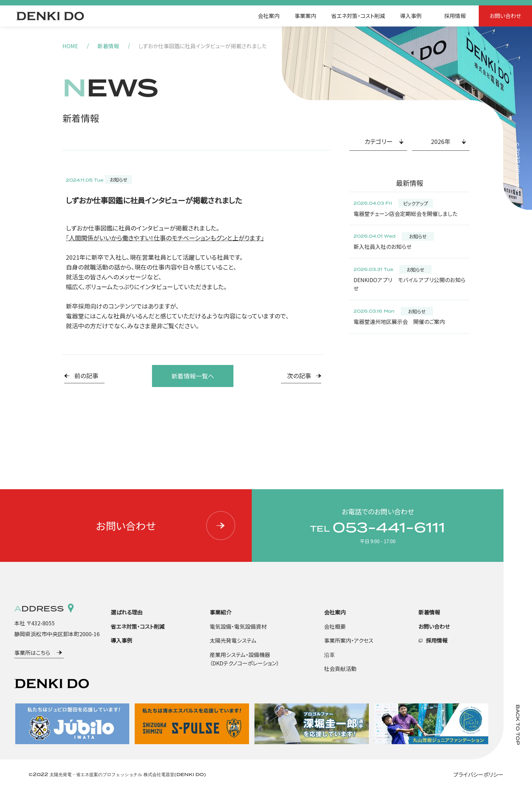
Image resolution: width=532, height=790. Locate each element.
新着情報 (108, 46)
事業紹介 (221, 612)
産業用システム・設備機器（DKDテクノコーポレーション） (244, 659)
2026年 (441, 141)
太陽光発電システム (233, 640)
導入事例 (411, 16)
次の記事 (299, 375)
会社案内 (269, 16)
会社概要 (335, 626)
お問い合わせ (505, 16)
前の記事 (86, 375)
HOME (70, 46)
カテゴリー (378, 141)
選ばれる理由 (127, 612)
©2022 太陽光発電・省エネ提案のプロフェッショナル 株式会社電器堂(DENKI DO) (117, 774)
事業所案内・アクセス (349, 640)
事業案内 (305, 16)
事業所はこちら (32, 653)
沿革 (329, 655)
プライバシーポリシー (478, 774)
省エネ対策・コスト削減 (358, 16)
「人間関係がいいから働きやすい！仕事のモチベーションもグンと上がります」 (165, 238)
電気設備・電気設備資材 (238, 626)
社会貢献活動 (340, 668)
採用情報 (455, 16)
